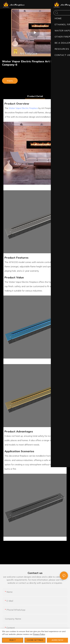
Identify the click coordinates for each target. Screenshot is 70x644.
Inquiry (10, 81)
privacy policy (39, 634)
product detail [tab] (35, 96)
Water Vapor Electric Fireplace (23, 108)
